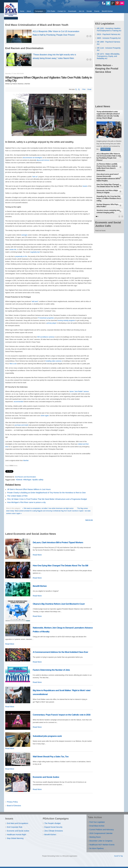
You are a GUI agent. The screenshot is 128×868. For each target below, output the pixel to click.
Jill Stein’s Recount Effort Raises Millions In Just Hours (29, 489)
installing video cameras (53, 361)
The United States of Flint (17, 496)
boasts (85, 186)
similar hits (13, 250)
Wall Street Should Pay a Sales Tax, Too (51, 757)
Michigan (28, 480)
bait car (35, 177)
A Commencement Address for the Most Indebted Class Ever (60, 652)
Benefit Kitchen (40, 586)
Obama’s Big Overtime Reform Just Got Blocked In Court (59, 604)
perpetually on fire (21, 256)
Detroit (20, 480)
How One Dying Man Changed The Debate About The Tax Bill (60, 566)
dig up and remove (43, 160)
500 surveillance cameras (46, 337)
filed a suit (13, 364)
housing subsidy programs (66, 320)
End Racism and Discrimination (26, 477)
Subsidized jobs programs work (47, 736)
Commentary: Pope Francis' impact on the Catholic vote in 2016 (62, 715)
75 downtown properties (46, 318)
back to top (89, 520)
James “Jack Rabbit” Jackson (79, 391)
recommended (18, 402)
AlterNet (26, 461)
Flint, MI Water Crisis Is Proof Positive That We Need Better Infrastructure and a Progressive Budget (47, 499)
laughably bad (35, 252)
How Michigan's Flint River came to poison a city (26, 502)
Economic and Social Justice (46, 777)
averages (24, 235)
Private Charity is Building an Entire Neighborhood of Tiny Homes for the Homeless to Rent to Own (46, 493)
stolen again (45, 416)
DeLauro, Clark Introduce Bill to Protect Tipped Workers (58, 542)
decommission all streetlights (32, 158)
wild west (35, 301)
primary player (52, 323)
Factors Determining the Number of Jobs (51, 670)
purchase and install (21, 425)
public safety (38, 480)
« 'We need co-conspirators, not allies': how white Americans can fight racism (48, 508)
